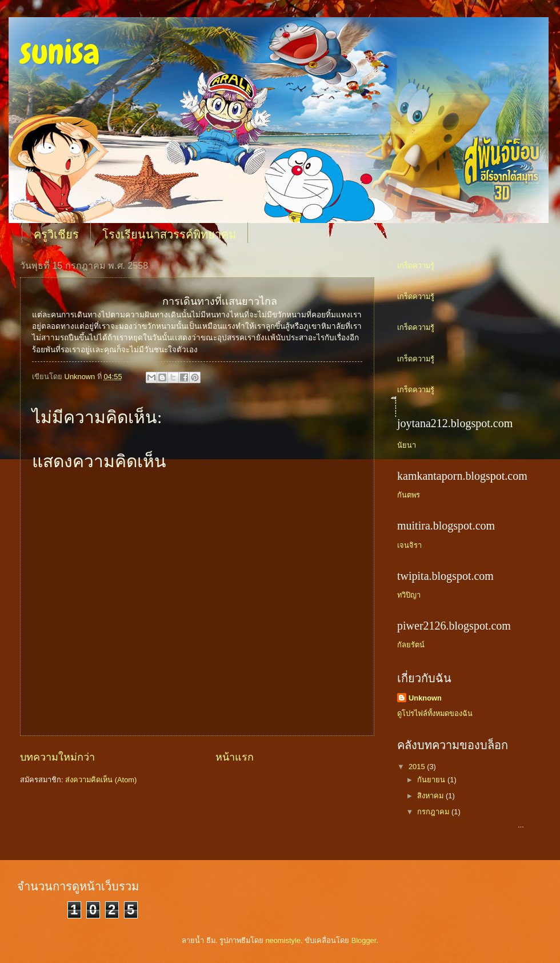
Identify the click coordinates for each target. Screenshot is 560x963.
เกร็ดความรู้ (416, 266)
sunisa (60, 52)
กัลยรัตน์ (411, 645)
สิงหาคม (431, 796)
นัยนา (407, 445)
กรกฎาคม (434, 812)
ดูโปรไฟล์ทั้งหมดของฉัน (435, 713)
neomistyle (283, 940)
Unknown (425, 698)
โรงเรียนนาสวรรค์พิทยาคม (169, 234)
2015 (418, 767)
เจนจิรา (409, 545)
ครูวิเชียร (56, 234)
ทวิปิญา (409, 595)
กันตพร (409, 495)
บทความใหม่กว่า (57, 757)
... (470, 825)
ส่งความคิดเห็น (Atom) (101, 780)
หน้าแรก (235, 757)
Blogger (364, 940)
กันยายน (432, 780)
